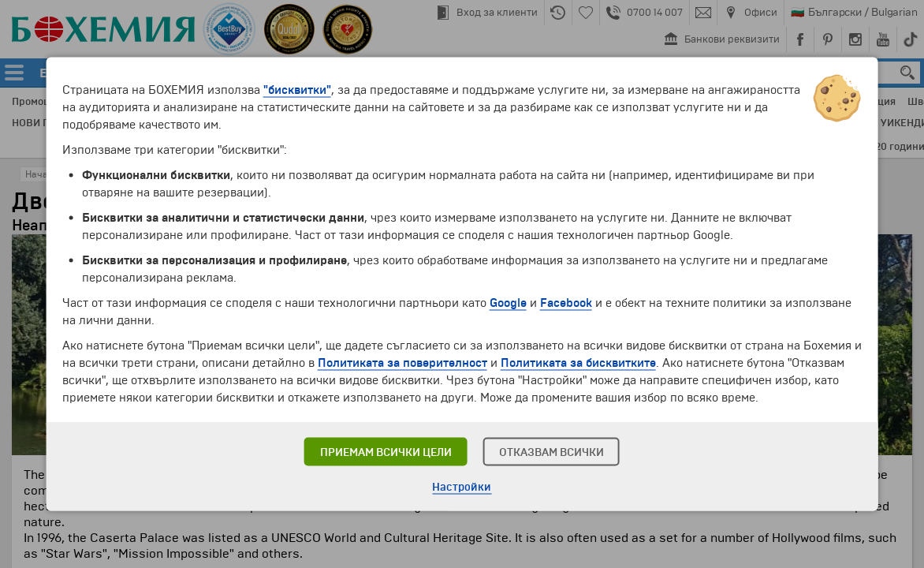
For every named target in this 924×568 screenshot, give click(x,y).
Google (508, 303)
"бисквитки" (297, 90)
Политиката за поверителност (402, 363)
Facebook (566, 303)
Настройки (462, 487)
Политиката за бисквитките (578, 363)
